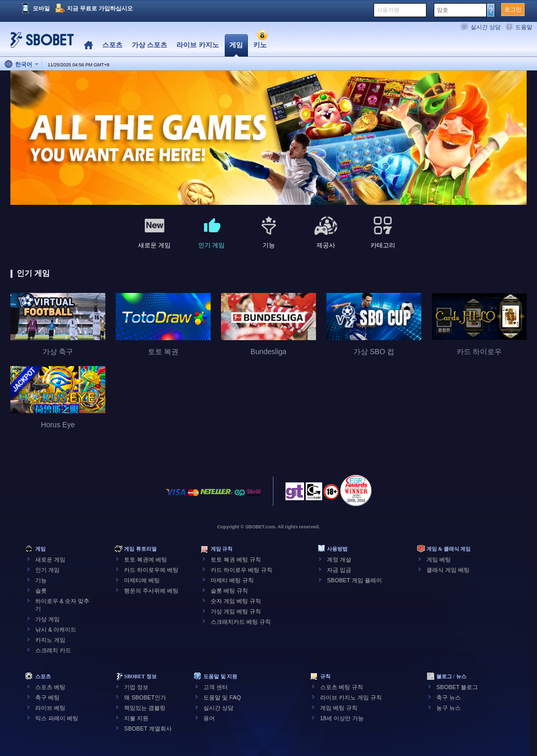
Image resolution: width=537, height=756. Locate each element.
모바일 (41, 8)
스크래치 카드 (53, 650)
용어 (209, 718)
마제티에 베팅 (142, 580)
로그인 (513, 9)
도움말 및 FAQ (222, 697)
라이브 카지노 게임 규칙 (351, 697)
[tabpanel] (268, 138)
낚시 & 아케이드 (56, 629)
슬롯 (41, 591)
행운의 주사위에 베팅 (151, 591)
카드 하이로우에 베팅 (151, 570)
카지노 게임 (50, 640)
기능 (41, 580)
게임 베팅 (439, 559)
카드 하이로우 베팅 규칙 (242, 570)
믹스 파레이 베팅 (57, 718)
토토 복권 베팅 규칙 (236, 559)
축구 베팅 (47, 697)
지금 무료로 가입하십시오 (100, 8)
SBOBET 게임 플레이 (354, 580)
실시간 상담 (486, 27)
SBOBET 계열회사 (148, 729)
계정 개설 (339, 559)
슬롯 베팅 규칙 (229, 591)
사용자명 (388, 10)
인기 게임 (47, 570)
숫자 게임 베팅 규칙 (236, 601)
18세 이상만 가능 (342, 718)
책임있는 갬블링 (145, 708)
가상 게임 (47, 619)
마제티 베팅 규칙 (232, 580)
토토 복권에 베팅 (146, 559)
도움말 (524, 27)
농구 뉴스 (449, 708)
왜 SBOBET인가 (145, 697)
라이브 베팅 (50, 708)
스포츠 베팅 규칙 (342, 687)
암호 (443, 10)
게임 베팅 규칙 (339, 708)
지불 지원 (136, 718)
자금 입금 (339, 570)
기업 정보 (136, 687)
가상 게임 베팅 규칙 (236, 611)
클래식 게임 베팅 (448, 570)
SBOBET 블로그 (457, 687)
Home (88, 45)
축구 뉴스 (449, 697)
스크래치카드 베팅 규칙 (241, 622)
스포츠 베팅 (50, 687)
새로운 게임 (50, 559)
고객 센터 (216, 687)
